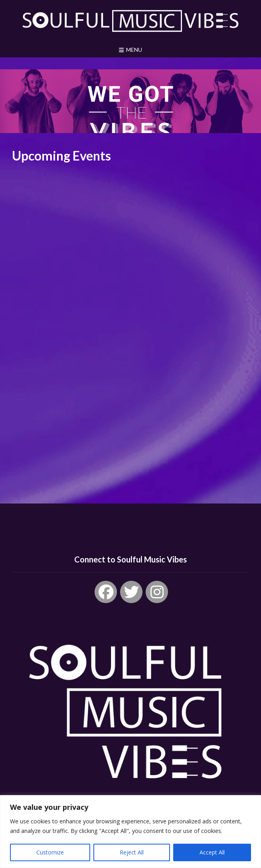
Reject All (132, 852)
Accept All (212, 852)
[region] (130, 832)
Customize (50, 852)
